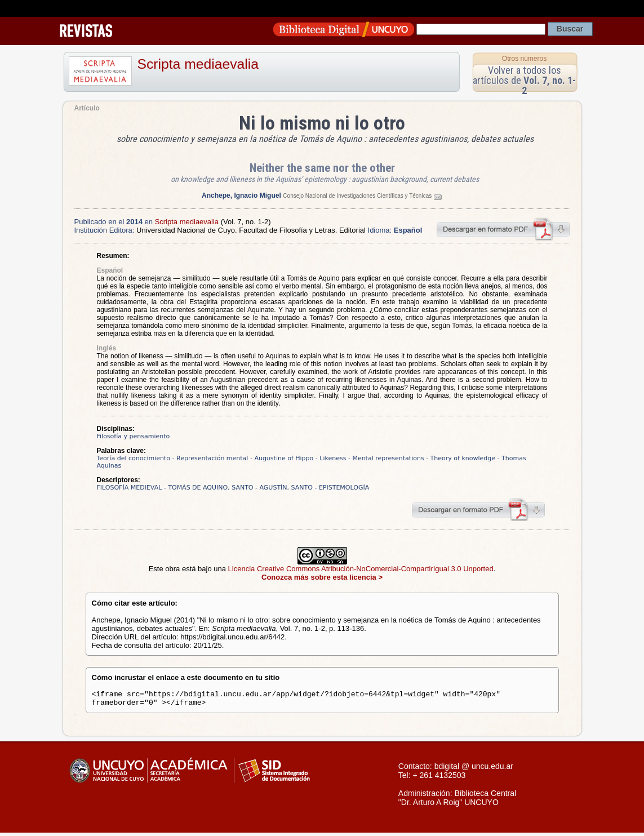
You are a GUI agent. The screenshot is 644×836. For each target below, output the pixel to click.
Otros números (524, 59)
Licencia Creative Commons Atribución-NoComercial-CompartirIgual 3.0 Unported (361, 569)
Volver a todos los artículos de (524, 80)
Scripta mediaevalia (198, 64)
